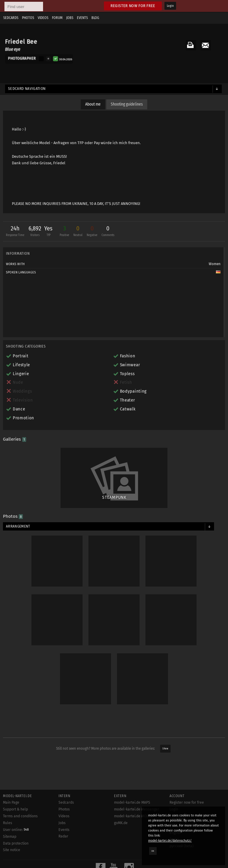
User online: (16, 830)
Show (165, 749)
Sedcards (11, 18)
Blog (95, 18)
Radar (63, 836)
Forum (57, 18)
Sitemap (10, 837)
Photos (28, 18)
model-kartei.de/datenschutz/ (170, 841)
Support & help (15, 809)
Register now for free (133, 6)
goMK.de (121, 823)
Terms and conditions (20, 816)
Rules (8, 823)
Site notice (12, 850)
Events (82, 18)
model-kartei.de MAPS (132, 802)
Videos (43, 18)
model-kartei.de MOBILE (134, 816)
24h (15, 232)
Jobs (70, 18)
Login (170, 6)
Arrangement (18, 526)
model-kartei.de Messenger (137, 809)
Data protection (16, 843)
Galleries (15, 439)
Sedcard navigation (27, 89)
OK (153, 851)
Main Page (11, 802)
